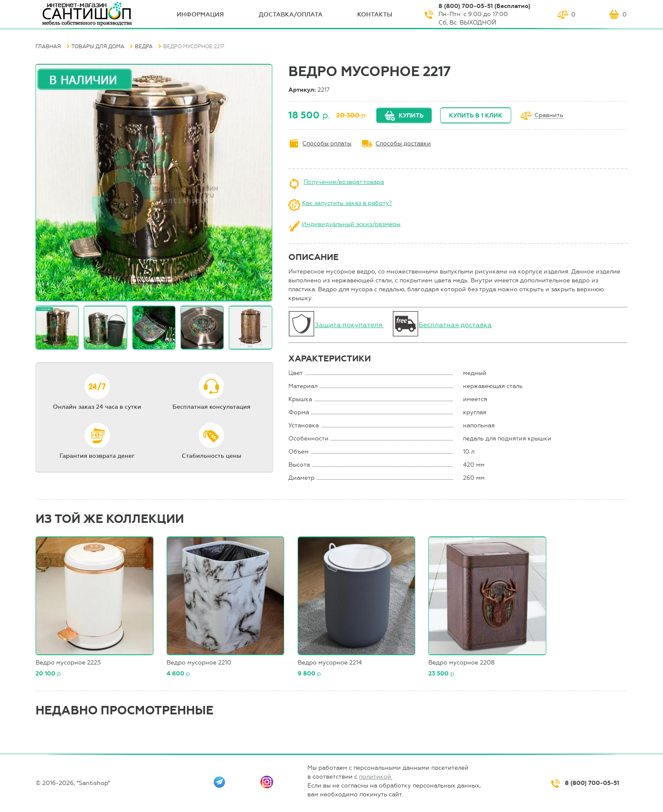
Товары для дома (98, 46)
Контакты (375, 15)
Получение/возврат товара (344, 182)
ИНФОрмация (200, 15)
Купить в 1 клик (476, 116)
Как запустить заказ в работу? (347, 203)
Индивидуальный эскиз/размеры (351, 224)
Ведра (144, 46)
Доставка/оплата (291, 15)
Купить (411, 116)
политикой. (376, 777)
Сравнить (549, 116)
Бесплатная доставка (455, 325)
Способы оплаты (327, 144)
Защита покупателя (349, 325)
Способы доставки (403, 144)
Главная (48, 46)
